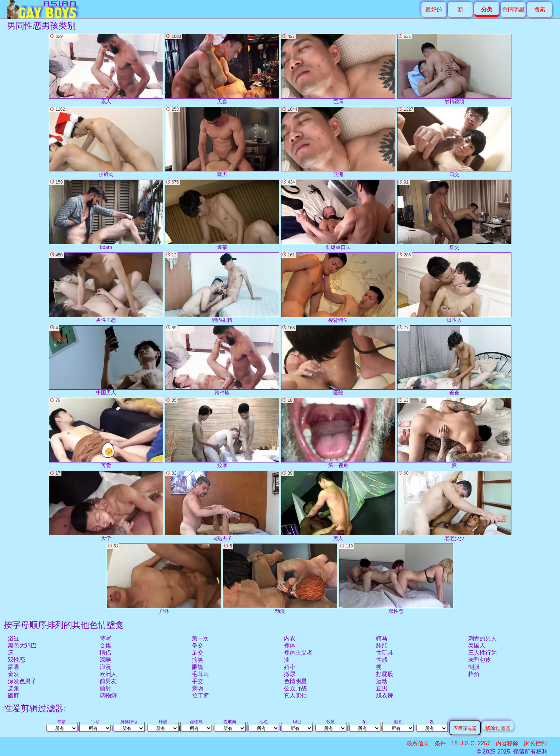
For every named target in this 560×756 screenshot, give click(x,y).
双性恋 (16, 660)
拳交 (197, 645)
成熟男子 (222, 506)
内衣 (290, 638)
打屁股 (385, 674)
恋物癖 (108, 695)
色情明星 (513, 9)
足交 (197, 653)
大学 (106, 506)
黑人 (338, 506)
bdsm (106, 215)
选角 (14, 688)
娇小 (290, 667)
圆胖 (14, 695)
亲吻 (197, 688)
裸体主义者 (298, 653)
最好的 (434, 9)
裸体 (290, 645)
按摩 (222, 433)
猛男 (222, 142)
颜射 (105, 688)
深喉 (105, 660)
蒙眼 (14, 667)
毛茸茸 (200, 674)
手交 (197, 681)
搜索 (540, 9)
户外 (164, 579)
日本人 (454, 288)
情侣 (105, 653)
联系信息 (418, 743)
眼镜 (197, 667)
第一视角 (338, 433)
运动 (382, 681)
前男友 (108, 681)
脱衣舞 (385, 695)
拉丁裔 (200, 695)
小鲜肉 (106, 142)
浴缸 (14, 638)
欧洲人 (108, 674)
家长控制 (535, 743)
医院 (338, 361)
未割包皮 (480, 660)
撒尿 (290, 674)
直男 (382, 688)
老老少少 (454, 506)
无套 (222, 69)
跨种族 (222, 361)
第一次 (200, 638)
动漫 (280, 579)
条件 (440, 743)
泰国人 (477, 645)
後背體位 (338, 288)
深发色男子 (22, 681)
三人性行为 (482, 653)
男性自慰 (106, 288)
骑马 (382, 638)
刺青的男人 (482, 638)
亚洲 (338, 142)
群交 (454, 215)
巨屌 (338, 69)
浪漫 (105, 667)
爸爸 (454, 361)
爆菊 (222, 215)
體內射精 (222, 288)
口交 (454, 142)
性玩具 (385, 653)
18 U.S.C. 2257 (471, 743)
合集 (105, 645)
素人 (106, 69)
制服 (474, 667)
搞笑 (197, 660)
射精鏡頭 (454, 69)
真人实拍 (295, 695)
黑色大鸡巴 (22, 645)
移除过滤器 (498, 728)
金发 (14, 674)
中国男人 (106, 361)
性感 (382, 660)
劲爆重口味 (338, 215)
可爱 (106, 433)
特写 (105, 638)
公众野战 (295, 688)
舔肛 (382, 645)
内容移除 (507, 743)
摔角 (474, 674)
